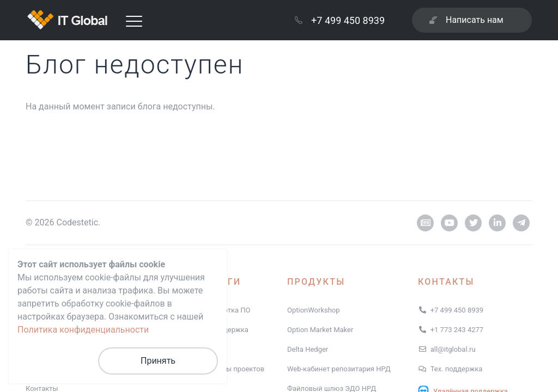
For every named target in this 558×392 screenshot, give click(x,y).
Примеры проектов (232, 369)
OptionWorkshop (314, 310)
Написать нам (466, 20)
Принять (158, 361)
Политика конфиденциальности (83, 330)
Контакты (446, 282)
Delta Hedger (308, 349)
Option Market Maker (320, 330)
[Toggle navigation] (134, 20)
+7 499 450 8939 (340, 20)
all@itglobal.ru (453, 349)
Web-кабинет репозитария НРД (339, 369)
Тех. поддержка (457, 369)
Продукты (316, 282)
